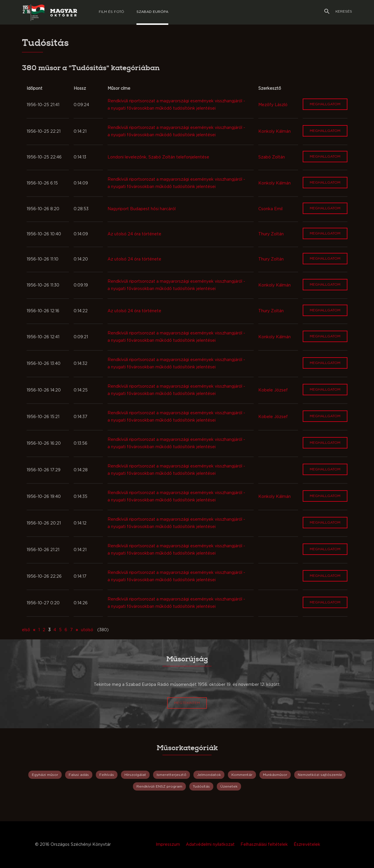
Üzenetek (229, 786)
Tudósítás (201, 786)
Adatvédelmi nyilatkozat (210, 845)
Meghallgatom (325, 104)
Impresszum (168, 845)
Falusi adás (79, 775)
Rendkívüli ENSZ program (159, 786)
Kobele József (273, 390)
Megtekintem (187, 703)
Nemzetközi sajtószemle (320, 775)
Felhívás (107, 775)
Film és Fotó (111, 12)
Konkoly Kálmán (275, 132)
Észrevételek (307, 845)
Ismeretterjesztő (172, 775)
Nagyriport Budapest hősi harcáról (142, 209)
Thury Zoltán (271, 234)
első (26, 630)
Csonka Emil (270, 209)
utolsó (87, 630)
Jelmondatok (209, 775)
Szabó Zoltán (272, 157)
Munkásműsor (275, 775)
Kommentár (242, 775)
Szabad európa (152, 12)
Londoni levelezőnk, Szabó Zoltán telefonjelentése (158, 157)
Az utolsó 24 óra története (134, 234)
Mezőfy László (273, 105)
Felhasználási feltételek (264, 845)
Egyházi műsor (45, 775)
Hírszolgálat (135, 775)
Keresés (338, 11)
